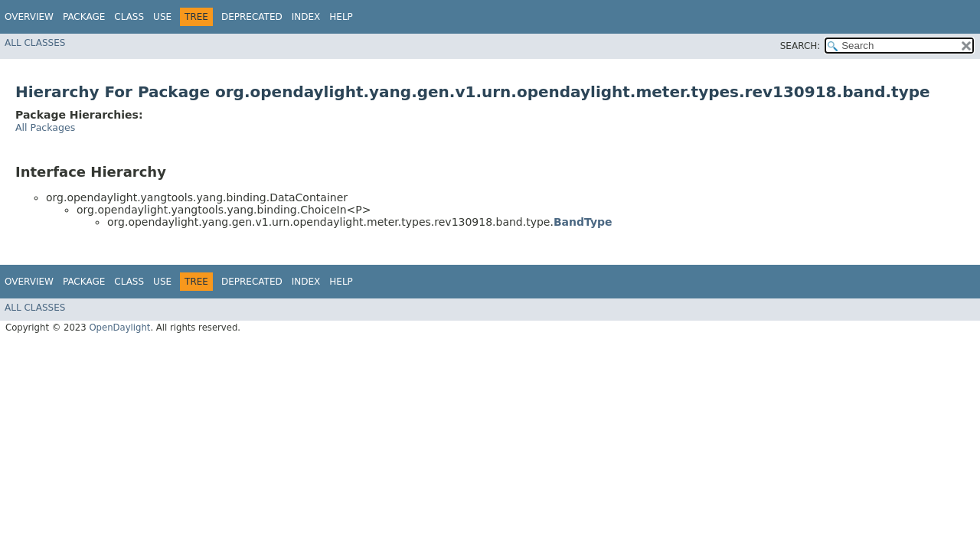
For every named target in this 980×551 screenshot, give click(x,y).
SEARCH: (800, 46)
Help (341, 17)
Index (306, 17)
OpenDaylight (119, 328)
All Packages (45, 127)
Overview (29, 17)
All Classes (35, 43)
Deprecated (252, 17)
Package (84, 17)
